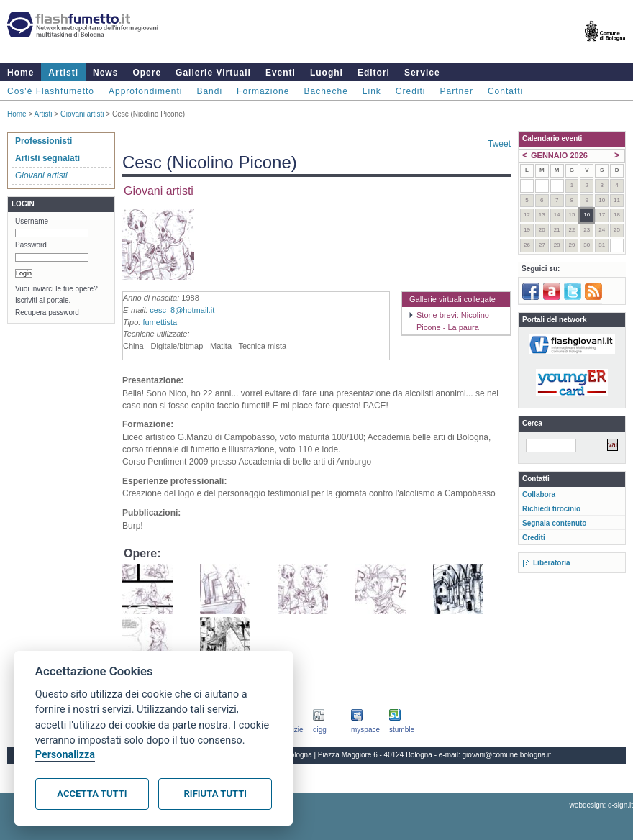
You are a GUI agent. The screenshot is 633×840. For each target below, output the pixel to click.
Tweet (499, 144)
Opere (147, 73)
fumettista (160, 322)
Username (32, 221)
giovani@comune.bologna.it (507, 755)
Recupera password (47, 312)
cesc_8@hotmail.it (182, 310)
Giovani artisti (82, 114)
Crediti (411, 91)
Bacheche (325, 91)
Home (21, 73)
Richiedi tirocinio (551, 509)
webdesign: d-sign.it (601, 805)
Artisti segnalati (47, 158)
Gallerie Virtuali (213, 73)
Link (372, 91)
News (105, 73)
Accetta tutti (92, 794)
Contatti (505, 91)
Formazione (263, 91)
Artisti (63, 73)
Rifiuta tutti (215, 794)
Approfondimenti (145, 91)
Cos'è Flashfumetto (51, 91)
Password (31, 245)
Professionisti (44, 141)
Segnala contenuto (554, 523)
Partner (457, 91)
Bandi (209, 91)
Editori (374, 73)
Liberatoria (552, 563)
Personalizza (65, 755)
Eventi (281, 73)
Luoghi (327, 73)
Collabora (539, 494)
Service (422, 73)
